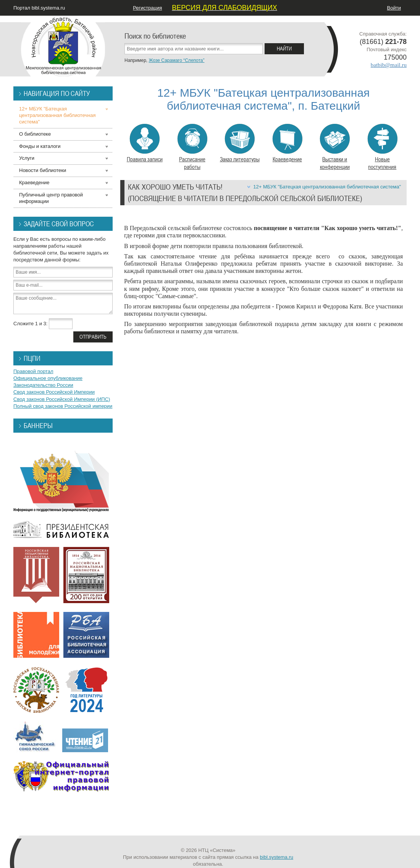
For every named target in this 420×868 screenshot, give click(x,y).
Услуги (27, 158)
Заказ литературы (240, 143)
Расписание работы (192, 147)
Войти (394, 8)
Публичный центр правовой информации (51, 198)
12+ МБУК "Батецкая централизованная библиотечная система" (327, 187)
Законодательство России (43, 385)
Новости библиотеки (43, 170)
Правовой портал (33, 371)
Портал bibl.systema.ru (39, 8)
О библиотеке (35, 134)
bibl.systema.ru (277, 857)
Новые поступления (382, 147)
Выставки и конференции (335, 147)
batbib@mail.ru (389, 65)
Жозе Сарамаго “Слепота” (176, 60)
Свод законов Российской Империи (54, 392)
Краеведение (287, 143)
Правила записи (145, 143)
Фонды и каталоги (40, 146)
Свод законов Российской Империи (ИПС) (62, 399)
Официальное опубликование (48, 378)
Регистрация (147, 8)
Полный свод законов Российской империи (63, 406)
